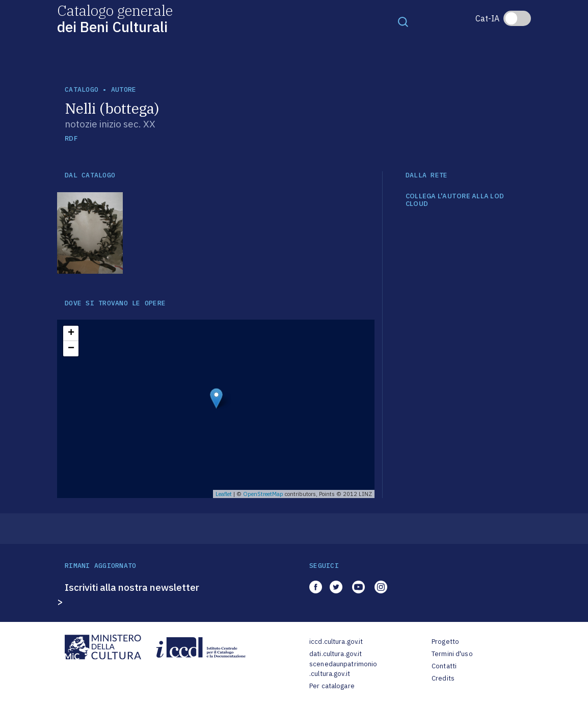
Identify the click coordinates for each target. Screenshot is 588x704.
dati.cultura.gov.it (336, 654)
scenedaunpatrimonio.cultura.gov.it (343, 669)
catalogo (82, 89)
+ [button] (71, 333)
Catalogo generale (115, 18)
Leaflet (224, 494)
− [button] (71, 349)
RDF (71, 138)
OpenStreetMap (263, 494)
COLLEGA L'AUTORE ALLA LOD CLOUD (455, 200)
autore (124, 89)
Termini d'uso (452, 654)
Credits (443, 678)
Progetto (445, 642)
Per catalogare (332, 686)
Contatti (444, 666)
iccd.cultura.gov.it (336, 642)
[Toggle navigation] (403, 21)
